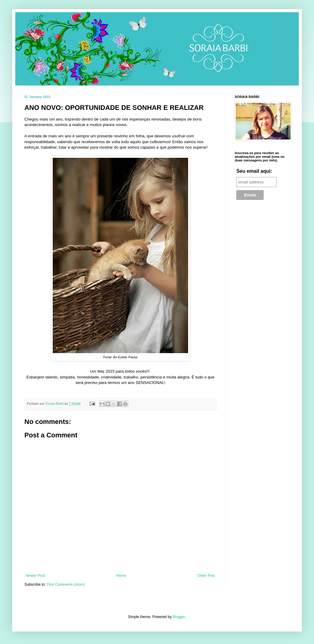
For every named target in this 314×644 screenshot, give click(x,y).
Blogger (179, 617)
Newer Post (35, 576)
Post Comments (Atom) (66, 584)
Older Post (206, 576)
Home (121, 576)
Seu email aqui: (254, 171)
